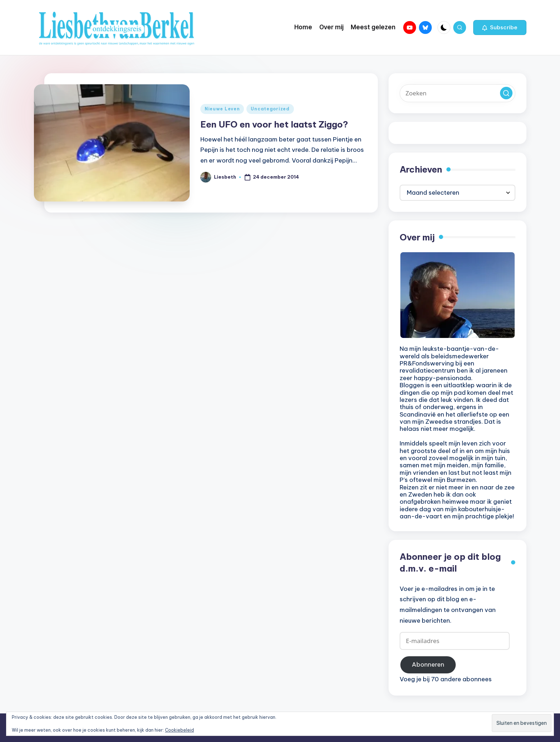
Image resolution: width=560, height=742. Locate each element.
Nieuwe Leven (222, 109)
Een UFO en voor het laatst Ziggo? (274, 124)
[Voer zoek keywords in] (457, 93)
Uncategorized (270, 109)
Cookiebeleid (179, 730)
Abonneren (428, 664)
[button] (500, 28)
